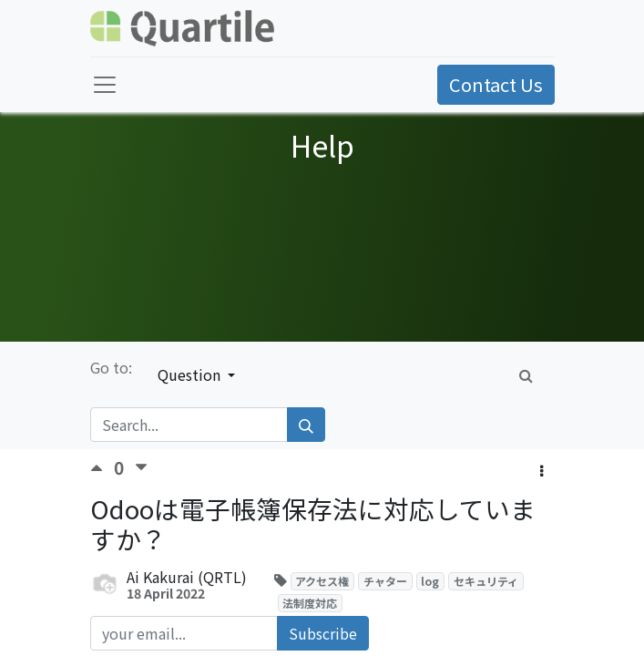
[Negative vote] (141, 468)
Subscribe (323, 633)
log (430, 581)
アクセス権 (322, 581)
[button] (542, 470)
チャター (385, 581)
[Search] (306, 425)
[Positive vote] (102, 468)
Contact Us (496, 84)
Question (191, 374)
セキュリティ (486, 581)
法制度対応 (310, 603)
